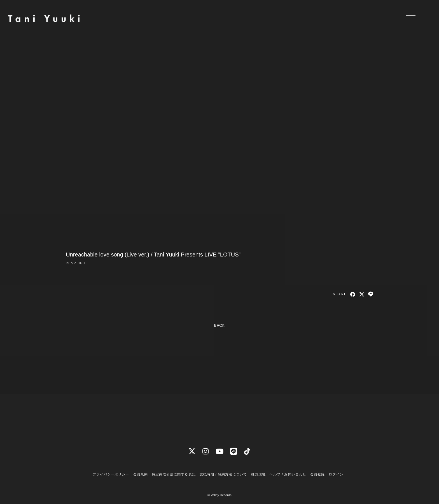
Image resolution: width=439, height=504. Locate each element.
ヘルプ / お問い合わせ (288, 474)
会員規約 (141, 474)
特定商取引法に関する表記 (174, 474)
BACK (219, 325)
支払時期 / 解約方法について (223, 474)
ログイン (336, 474)
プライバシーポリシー (111, 474)
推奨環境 (258, 474)
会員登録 (317, 474)
